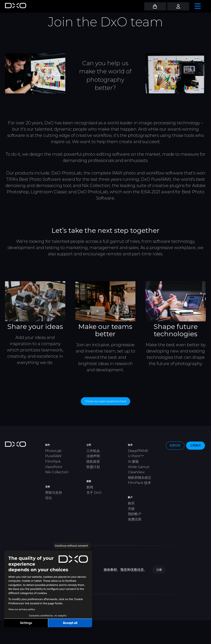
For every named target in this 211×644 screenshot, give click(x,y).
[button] (6, 639)
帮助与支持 (54, 493)
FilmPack (53, 461)
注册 (159, 570)
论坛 (49, 498)
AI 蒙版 (133, 461)
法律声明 (93, 456)
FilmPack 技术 (139, 483)
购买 (131, 503)
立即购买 (196, 445)
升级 (131, 509)
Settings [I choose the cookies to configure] (26, 623)
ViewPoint (54, 467)
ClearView (136, 472)
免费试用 (135, 519)
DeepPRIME (138, 451)
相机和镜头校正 (140, 478)
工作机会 (93, 451)
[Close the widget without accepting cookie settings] (72, 546)
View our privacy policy (22, 609)
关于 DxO (94, 493)
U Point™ (136, 456)
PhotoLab (53, 451)
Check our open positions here (105, 401)
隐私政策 (93, 461)
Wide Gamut (139, 467)
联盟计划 (93, 467)
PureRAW (53, 456)
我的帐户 (135, 514)
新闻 (90, 487)
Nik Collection (57, 472)
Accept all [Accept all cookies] (70, 623)
